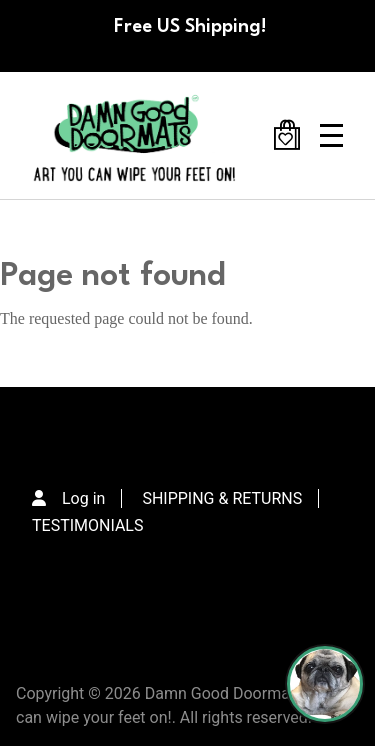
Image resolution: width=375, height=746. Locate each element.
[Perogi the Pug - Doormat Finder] (325, 684)
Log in (83, 498)
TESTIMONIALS (87, 525)
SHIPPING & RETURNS (222, 498)
